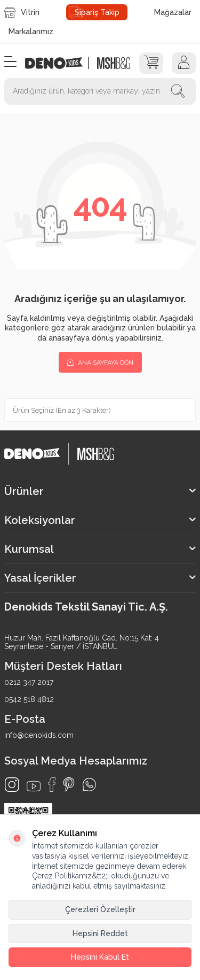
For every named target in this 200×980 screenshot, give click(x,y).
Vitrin (22, 12)
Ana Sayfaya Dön (100, 362)
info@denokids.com (39, 735)
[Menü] (10, 62)
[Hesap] (184, 63)
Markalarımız (31, 32)
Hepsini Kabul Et (100, 957)
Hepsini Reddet (100, 933)
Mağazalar (173, 12)
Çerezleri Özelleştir (100, 909)
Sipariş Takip (97, 12)
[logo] (59, 63)
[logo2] (113, 63)
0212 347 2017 (29, 682)
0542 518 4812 (29, 699)
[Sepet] (151, 63)
